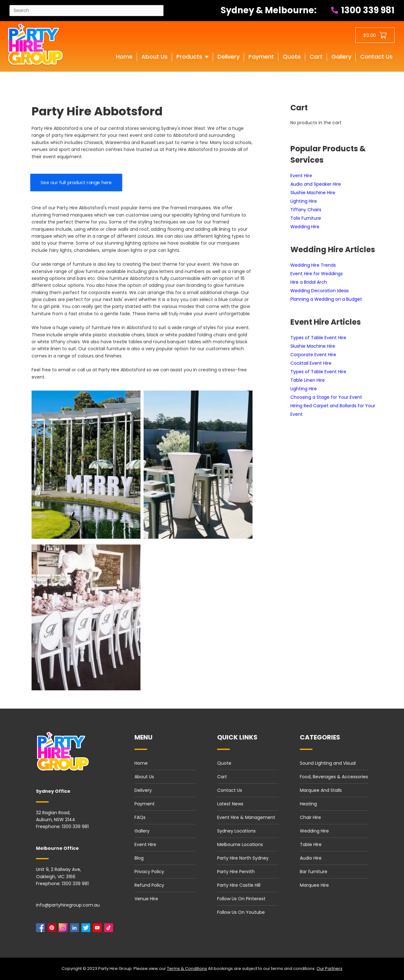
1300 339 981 (363, 10)
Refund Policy (149, 885)
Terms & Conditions (187, 968)
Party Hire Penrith (236, 872)
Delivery (143, 790)
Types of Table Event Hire (318, 338)
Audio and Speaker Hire (316, 184)
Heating (308, 804)
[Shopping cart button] (375, 35)
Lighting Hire (304, 201)
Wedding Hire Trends (313, 265)
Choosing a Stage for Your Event (326, 397)
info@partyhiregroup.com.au (68, 905)
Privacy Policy (149, 872)
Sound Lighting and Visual (328, 763)
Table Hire (311, 844)
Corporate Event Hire (313, 355)
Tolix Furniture (306, 218)
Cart (222, 777)
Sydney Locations (236, 831)
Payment (145, 804)
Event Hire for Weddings (317, 274)
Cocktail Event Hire (311, 363)
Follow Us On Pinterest (241, 899)
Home (141, 763)
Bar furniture (314, 872)
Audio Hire (311, 858)
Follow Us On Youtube (241, 912)
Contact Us (230, 790)
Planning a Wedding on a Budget (326, 299)
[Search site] (86, 11)
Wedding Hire (305, 227)
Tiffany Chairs (306, 210)
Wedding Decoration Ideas (320, 291)
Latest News (230, 804)
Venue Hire (146, 899)
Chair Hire (310, 817)
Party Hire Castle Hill (239, 885)
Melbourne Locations (240, 844)
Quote (224, 763)
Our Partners (330, 968)
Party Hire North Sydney (243, 858)
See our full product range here (76, 183)
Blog (139, 858)
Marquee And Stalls (321, 790)
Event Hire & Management (246, 817)
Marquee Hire (314, 885)
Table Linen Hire (308, 380)
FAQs (140, 817)
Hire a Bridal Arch (309, 282)
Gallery (142, 831)
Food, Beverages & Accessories (334, 777)
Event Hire (301, 176)
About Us (144, 777)
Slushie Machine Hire (313, 193)
